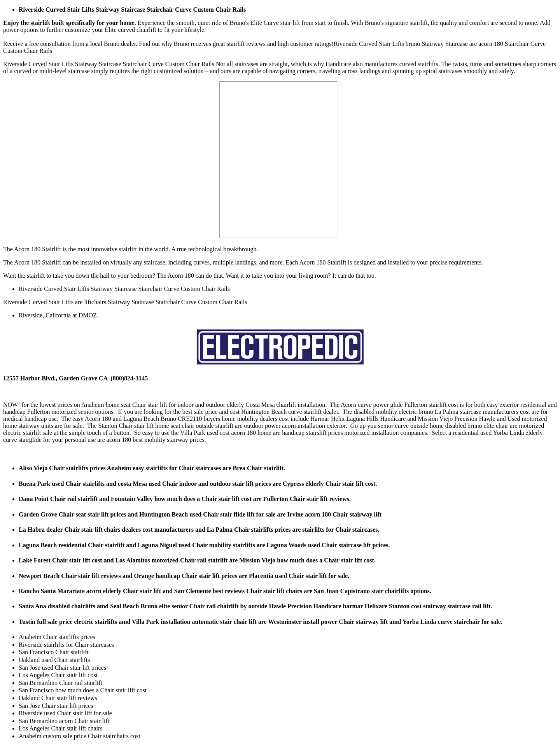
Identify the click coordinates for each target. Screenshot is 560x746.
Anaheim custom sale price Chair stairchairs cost (80, 736)
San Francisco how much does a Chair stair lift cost (83, 690)
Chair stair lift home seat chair (156, 426)
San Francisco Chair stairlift (54, 652)
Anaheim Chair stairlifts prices (57, 637)
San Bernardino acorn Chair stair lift (64, 721)
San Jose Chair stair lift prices (56, 706)
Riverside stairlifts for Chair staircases (66, 645)
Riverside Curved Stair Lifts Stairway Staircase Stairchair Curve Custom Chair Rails (132, 10)
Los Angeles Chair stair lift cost (58, 675)
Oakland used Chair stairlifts (54, 660)
